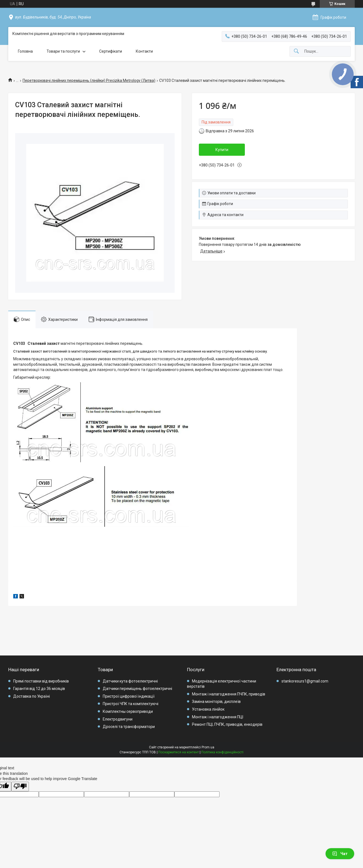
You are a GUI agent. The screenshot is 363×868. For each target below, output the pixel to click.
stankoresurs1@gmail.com (305, 681)
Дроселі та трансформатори (129, 727)
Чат (340, 854)
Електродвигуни (118, 719)
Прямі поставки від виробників (41, 681)
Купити (222, 150)
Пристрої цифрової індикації (129, 696)
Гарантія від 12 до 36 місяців (39, 689)
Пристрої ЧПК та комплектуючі (131, 704)
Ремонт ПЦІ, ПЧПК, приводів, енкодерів (227, 724)
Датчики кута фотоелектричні (130, 681)
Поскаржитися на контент (179, 752)
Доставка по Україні (32, 696)
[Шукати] (296, 51)
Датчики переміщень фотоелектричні (137, 689)
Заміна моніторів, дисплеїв (216, 702)
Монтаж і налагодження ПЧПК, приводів (229, 694)
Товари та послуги (63, 51)
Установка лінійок (208, 709)
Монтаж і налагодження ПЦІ (218, 717)
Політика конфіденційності (222, 752)
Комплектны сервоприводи (128, 711)
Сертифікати (111, 51)
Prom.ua (208, 747)
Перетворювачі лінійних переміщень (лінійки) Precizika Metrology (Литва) (89, 80)
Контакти (144, 51)
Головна (25, 51)
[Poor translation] (20, 787)
